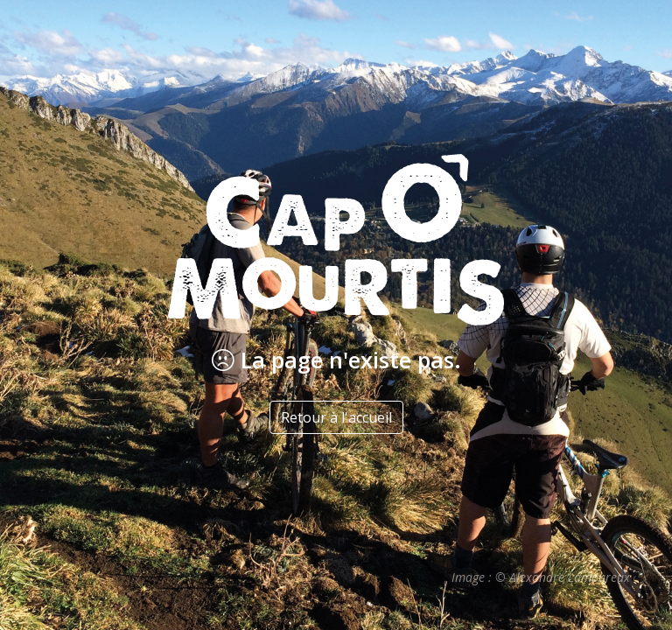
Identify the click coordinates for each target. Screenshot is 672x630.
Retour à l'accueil (336, 417)
